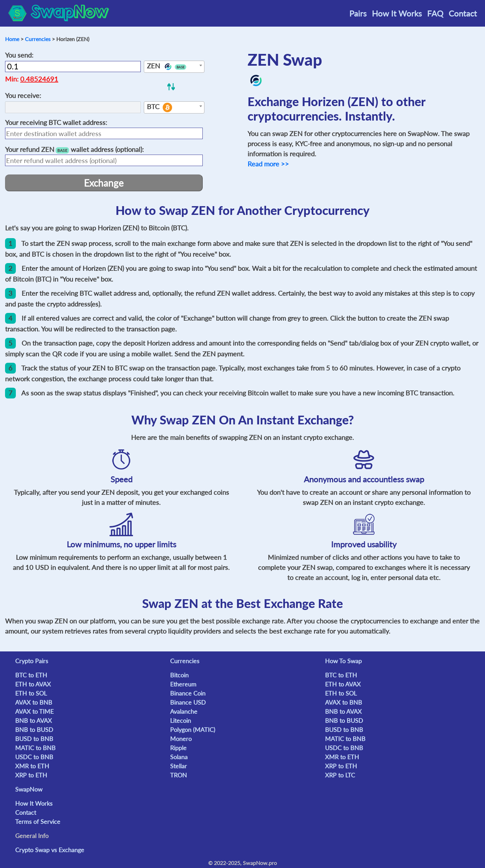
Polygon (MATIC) (193, 730)
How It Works (397, 13)
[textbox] (174, 67)
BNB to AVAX (34, 720)
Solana (179, 757)
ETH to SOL (31, 693)
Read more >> (268, 164)
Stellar (179, 766)
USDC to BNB (34, 757)
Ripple (178, 748)
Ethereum (183, 684)
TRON (179, 775)
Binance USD (188, 702)
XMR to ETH (32, 766)
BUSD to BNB (34, 739)
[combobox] (174, 67)
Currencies (38, 39)
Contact (463, 13)
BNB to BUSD (34, 730)
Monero (181, 739)
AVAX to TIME (34, 711)
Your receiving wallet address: (56, 122)
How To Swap (343, 661)
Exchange (104, 183)
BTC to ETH (31, 675)
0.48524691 (39, 79)
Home (12, 39)
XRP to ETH (31, 775)
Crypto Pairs (32, 661)
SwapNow (29, 789)
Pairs (358, 13)
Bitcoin (179, 675)
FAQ (435, 13)
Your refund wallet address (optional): (74, 149)
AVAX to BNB (34, 702)
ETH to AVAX (33, 684)
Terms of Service (38, 822)
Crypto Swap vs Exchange (50, 850)
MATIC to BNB (35, 748)
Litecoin (181, 720)
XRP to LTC (340, 775)
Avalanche (184, 711)
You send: (19, 55)
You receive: (23, 95)
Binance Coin (188, 693)
